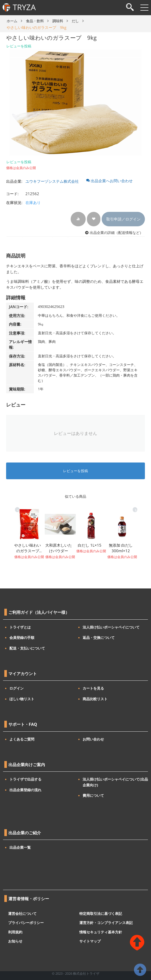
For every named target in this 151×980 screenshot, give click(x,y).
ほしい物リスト (22, 699)
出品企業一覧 (20, 847)
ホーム (12, 21)
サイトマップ (90, 941)
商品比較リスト (95, 699)
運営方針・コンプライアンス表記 (106, 923)
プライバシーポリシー (26, 923)
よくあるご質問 (22, 739)
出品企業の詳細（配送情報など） (116, 233)
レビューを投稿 (19, 46)
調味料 (58, 21)
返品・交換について (99, 637)
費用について (93, 795)
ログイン (17, 688)
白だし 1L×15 (90, 545)
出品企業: (14, 181)
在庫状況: (14, 202)
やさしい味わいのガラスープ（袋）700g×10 (28, 548)
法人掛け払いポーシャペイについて (111, 627)
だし (75, 21)
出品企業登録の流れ (25, 790)
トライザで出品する (25, 779)
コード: (12, 194)
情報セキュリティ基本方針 (101, 932)
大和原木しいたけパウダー (59, 548)
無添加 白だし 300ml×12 (121, 548)
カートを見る (93, 688)
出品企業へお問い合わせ (109, 181)
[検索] (130, 8)
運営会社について (22, 913)
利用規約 (15, 932)
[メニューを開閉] (144, 8)
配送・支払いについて (27, 648)
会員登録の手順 (22, 637)
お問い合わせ (93, 739)
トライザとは (20, 627)
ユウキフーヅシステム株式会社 (52, 181)
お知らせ (15, 941)
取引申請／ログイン (123, 219)
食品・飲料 (35, 21)
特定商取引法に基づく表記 (101, 913)
